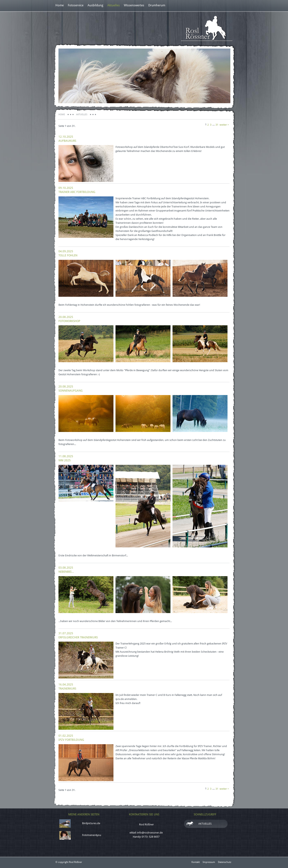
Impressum (209, 862)
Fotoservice (76, 5)
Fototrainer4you (92, 835)
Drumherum (157, 5)
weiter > (224, 125)
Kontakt (196, 862)
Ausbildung (95, 5)
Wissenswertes (134, 5)
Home (60, 5)
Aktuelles (114, 5)
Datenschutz (225, 862)
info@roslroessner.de (150, 833)
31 (217, 125)
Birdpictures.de (91, 823)
